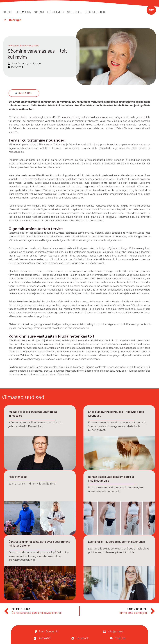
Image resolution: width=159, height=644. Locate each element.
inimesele (13, 46)
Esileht (8, 12)
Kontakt (39, 12)
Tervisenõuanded (30, 46)
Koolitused (74, 12)
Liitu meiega (23, 12)
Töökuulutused (95, 12)
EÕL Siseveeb (55, 12)
